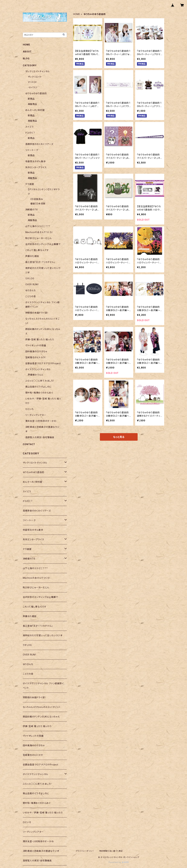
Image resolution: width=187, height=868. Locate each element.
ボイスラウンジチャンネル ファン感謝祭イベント (43, 686)
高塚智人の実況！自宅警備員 (40, 437)
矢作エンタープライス (36, 167)
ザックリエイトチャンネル (38, 71)
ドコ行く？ (30, 133)
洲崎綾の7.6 (32, 209)
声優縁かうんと (36, 375)
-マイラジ (33, 87)
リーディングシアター (36, 415)
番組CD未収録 (38, 204)
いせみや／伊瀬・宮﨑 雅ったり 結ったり (43, 813)
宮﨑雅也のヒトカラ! (35, 357)
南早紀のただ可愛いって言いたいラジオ (43, 635)
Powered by (119, 862)
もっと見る (119, 437)
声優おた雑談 (32, 256)
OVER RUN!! (32, 284)
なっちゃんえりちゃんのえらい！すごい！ (42, 707)
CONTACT (29, 444)
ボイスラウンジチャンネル (38, 369)
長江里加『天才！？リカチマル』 (40, 262)
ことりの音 (31, 296)
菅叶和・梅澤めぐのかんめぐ (39, 393)
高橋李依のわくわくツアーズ (39, 144)
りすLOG (30, 278)
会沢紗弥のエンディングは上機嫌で (43, 244)
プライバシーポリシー (85, 851)
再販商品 (32, 104)
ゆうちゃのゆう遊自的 (36, 93)
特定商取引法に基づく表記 (111, 851)
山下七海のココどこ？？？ (38, 226)
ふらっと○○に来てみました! (40, 381)
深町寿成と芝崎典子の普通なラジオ (41, 851)
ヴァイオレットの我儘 (36, 345)
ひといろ (29, 409)
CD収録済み (37, 199)
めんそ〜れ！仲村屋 (35, 110)
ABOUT (27, 52)
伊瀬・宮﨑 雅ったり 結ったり (40, 339)
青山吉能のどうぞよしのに (38, 387)
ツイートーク (32, 150)
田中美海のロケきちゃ (36, 351)
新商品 (31, 99)
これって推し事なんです (37, 250)
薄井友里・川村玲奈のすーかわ (41, 421)
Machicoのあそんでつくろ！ (39, 232)
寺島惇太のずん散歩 (36, 161)
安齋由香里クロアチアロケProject (43, 363)
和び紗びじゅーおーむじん (39, 238)
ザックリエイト (35, 77)
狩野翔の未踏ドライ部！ (37, 313)
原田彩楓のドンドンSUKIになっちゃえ (41, 717)
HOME (77, 14)
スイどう (29, 127)
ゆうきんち (31, 290)
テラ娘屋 (30, 184)
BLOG (26, 58)
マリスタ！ (33, 82)
